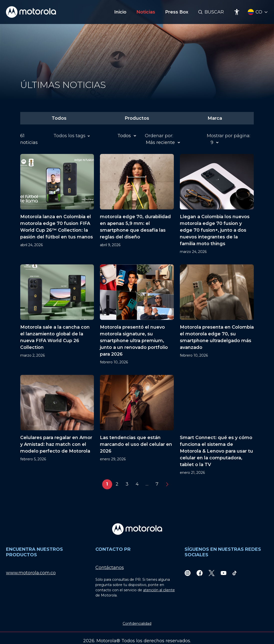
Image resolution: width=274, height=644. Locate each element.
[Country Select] (258, 12)
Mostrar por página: (229, 136)
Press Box (177, 12)
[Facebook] (200, 573)
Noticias (146, 12)
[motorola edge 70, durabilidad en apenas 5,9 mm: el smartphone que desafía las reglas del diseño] (137, 204)
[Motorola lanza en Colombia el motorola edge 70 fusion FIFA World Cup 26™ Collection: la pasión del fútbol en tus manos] (57, 204)
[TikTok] (235, 573)
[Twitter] (212, 573)
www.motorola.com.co (31, 573)
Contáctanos (110, 568)
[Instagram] (188, 573)
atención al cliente (159, 590)
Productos (137, 118)
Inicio (120, 12)
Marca (215, 118)
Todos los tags (70, 136)
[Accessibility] (237, 12)
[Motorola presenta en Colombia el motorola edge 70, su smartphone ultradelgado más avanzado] (217, 315)
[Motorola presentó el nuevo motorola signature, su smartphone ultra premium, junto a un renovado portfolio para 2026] (137, 315)
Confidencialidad (137, 624)
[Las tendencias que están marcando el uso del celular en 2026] (137, 425)
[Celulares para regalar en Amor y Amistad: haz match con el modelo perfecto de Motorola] (57, 425)
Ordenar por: (159, 136)
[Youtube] (224, 573)
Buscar (214, 12)
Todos (59, 118)
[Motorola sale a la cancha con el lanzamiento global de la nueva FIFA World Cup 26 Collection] (57, 315)
